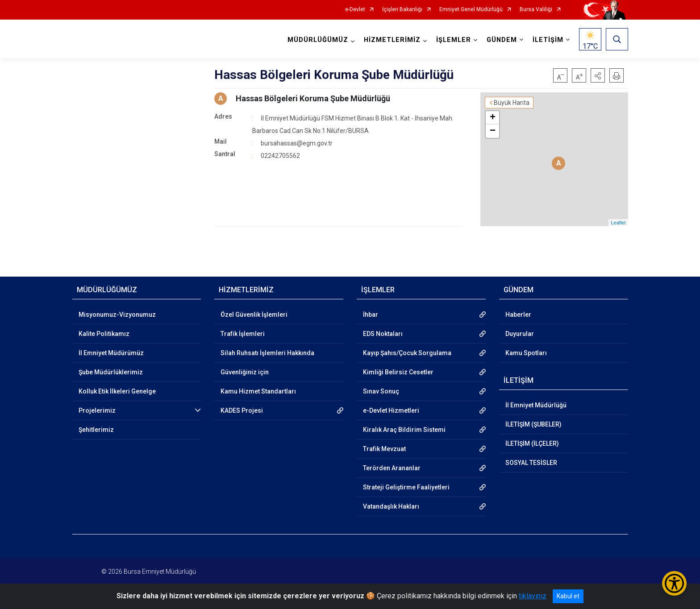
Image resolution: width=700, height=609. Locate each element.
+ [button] (493, 118)
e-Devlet (355, 10)
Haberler (518, 315)
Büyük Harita (512, 103)
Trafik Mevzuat (384, 449)
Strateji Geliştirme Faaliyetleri (406, 487)
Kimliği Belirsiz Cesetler (398, 372)
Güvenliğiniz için (245, 372)
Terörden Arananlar (392, 468)
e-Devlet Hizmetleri (391, 410)
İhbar (371, 315)
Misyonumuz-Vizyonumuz (117, 315)
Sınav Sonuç (381, 391)
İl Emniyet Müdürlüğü (536, 405)
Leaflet (618, 223)
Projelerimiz (97, 410)
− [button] (493, 131)
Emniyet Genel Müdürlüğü (471, 10)
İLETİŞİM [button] (548, 40)
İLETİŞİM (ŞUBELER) (533, 424)
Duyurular (520, 334)
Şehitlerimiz (96, 430)
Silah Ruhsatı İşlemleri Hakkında (267, 353)
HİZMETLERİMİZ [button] (392, 40)
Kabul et (568, 596)
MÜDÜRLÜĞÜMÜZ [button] (318, 40)
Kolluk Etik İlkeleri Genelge (117, 391)
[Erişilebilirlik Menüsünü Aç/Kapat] (674, 583)
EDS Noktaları (383, 334)
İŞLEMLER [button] (454, 40)
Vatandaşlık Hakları (391, 506)
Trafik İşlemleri (243, 334)
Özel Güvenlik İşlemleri (254, 315)
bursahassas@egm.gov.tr (297, 143)
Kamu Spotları (526, 353)
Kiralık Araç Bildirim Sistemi (404, 430)
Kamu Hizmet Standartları (258, 391)
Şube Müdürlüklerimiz (111, 372)
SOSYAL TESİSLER (531, 463)
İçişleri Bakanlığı (402, 10)
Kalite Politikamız (104, 334)
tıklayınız (533, 596)
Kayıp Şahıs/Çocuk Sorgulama (407, 353)
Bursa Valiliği (536, 10)
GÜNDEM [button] (502, 40)
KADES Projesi (242, 410)
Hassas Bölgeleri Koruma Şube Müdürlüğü (313, 98)
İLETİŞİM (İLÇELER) (532, 443)
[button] (598, 75)
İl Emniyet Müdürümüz (111, 353)
